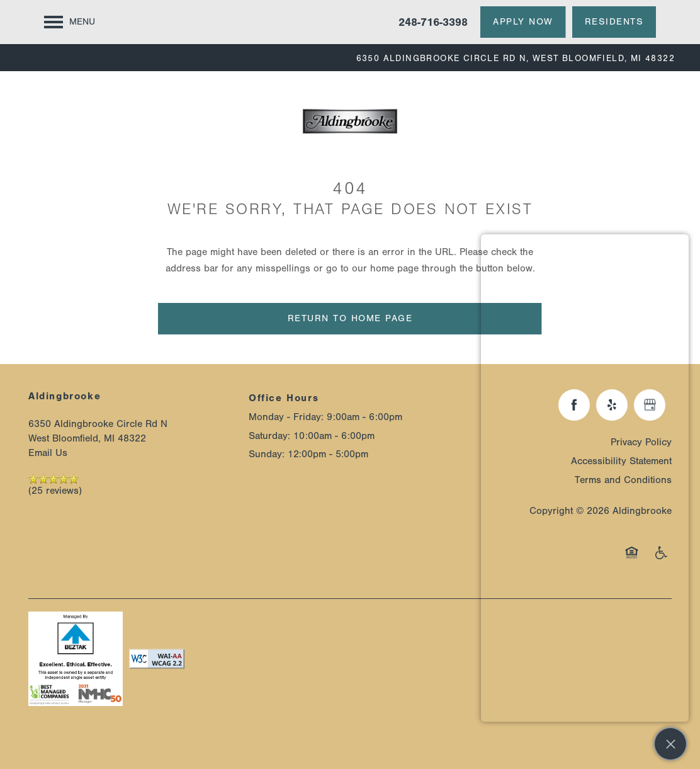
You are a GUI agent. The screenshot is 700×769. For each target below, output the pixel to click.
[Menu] (70, 22)
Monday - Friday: (286, 417)
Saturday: (269, 436)
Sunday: (267, 454)
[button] (523, 22)
